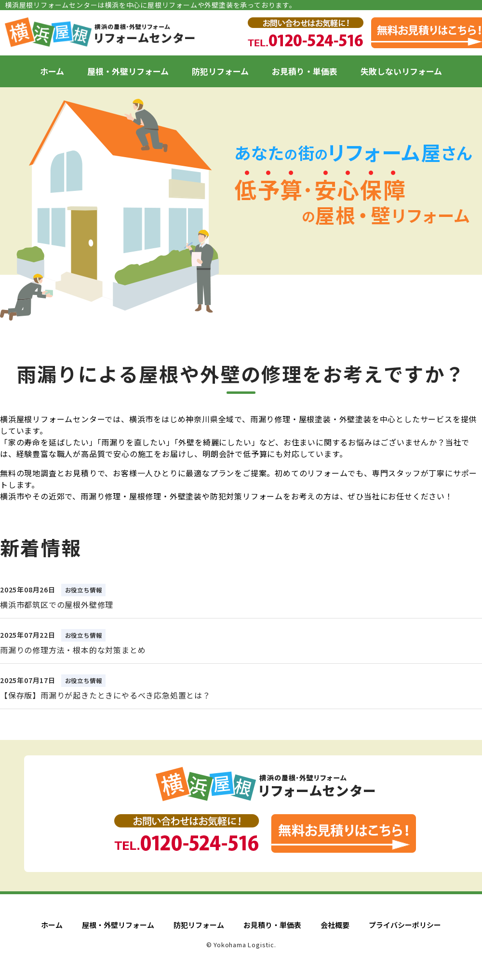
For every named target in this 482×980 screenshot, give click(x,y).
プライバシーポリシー (405, 925)
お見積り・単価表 (305, 71)
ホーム (52, 71)
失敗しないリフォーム (401, 71)
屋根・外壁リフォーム (128, 71)
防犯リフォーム (220, 71)
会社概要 (335, 925)
